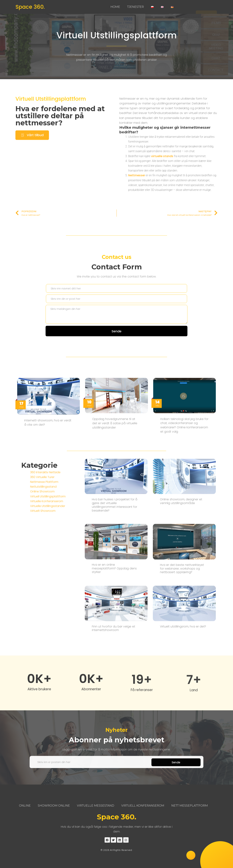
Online (25, 806)
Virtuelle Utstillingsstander (48, 546)
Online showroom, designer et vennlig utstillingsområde (181, 625)
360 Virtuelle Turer (42, 517)
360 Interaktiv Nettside (45, 512)
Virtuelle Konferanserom (47, 541)
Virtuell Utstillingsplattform (117, 35)
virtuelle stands (162, 161)
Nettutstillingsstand (43, 527)
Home (115, 7)
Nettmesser (137, 180)
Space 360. (30, 7)
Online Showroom (42, 532)
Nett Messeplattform (190, 806)
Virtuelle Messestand (96, 806)
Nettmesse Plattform (44, 522)
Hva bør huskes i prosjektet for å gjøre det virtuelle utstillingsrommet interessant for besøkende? (115, 629)
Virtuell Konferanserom (143, 806)
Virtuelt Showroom (43, 551)
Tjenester (135, 7)
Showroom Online (54, 806)
